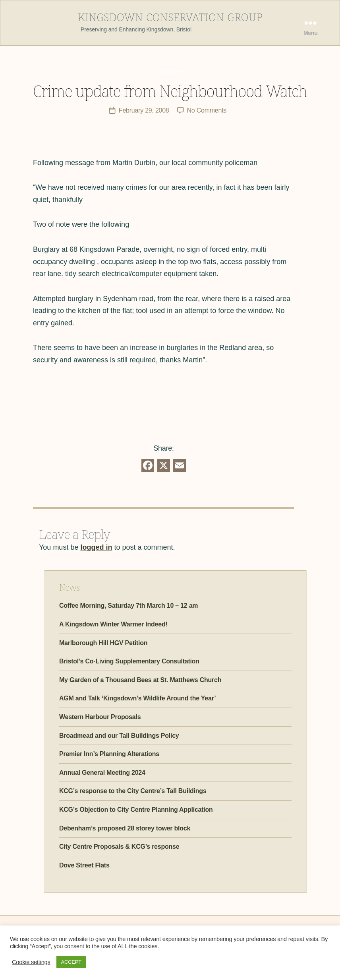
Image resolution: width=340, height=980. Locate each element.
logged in (96, 547)
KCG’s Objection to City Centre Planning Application (136, 809)
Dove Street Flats (84, 865)
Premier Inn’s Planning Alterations (109, 753)
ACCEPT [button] (71, 962)
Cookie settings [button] (31, 962)
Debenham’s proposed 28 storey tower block (125, 828)
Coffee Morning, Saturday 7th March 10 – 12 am (128, 606)
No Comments (207, 110)
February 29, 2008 (144, 110)
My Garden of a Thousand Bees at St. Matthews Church (140, 680)
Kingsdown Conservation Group (170, 16)
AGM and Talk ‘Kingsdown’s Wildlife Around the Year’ (137, 698)
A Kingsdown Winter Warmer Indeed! (113, 624)
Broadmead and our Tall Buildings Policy (119, 735)
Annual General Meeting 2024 (102, 772)
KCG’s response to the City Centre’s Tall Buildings (133, 791)
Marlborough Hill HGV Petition (103, 643)
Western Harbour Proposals (100, 717)
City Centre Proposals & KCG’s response (119, 846)
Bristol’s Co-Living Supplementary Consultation (129, 661)
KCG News (170, 70)
